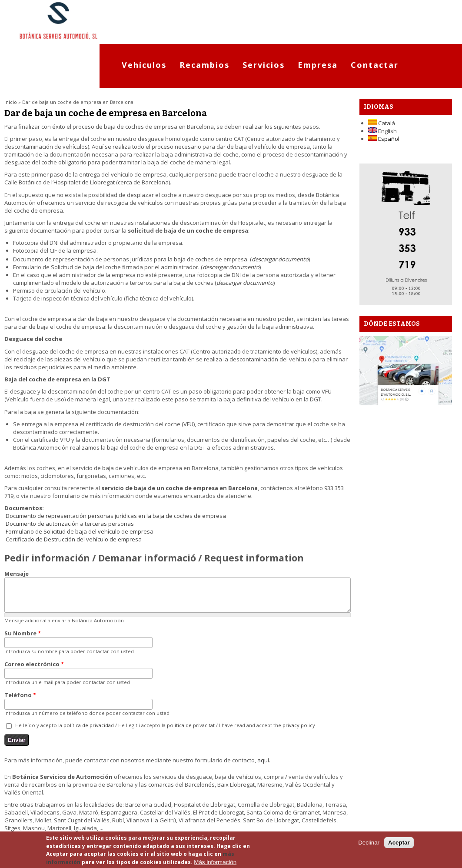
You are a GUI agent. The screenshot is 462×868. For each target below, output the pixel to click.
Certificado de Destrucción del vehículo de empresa (74, 495)
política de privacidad (89, 688)
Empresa (329, 20)
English (382, 87)
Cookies (251, 816)
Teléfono (20, 658)
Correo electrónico (34, 627)
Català (382, 79)
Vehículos (155, 20)
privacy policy (299, 688)
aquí (263, 723)
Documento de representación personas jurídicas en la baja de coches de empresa (116, 472)
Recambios (215, 20)
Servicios (274, 20)
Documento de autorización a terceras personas (70, 480)
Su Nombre (23, 596)
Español (384, 95)
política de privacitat (191, 688)
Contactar (386, 20)
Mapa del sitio (82, 816)
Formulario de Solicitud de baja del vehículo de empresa (80, 487)
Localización (32, 816)
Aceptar (399, 843)
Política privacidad (201, 816)
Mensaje (17, 530)
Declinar (369, 843)
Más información (215, 862)
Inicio (11, 58)
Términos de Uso (138, 816)
